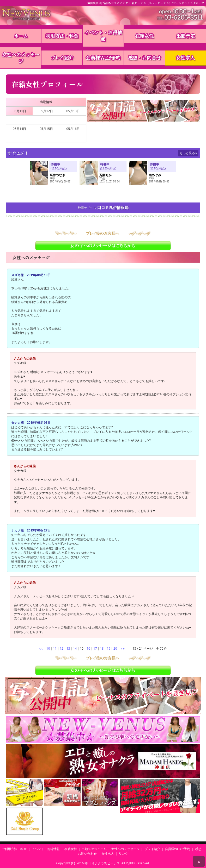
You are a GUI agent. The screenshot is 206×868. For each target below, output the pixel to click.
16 (88, 648)
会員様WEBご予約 (178, 849)
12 (62, 648)
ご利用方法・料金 (14, 849)
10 (48, 648)
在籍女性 (144, 36)
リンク (123, 854)
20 (115, 648)
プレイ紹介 (62, 58)
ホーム (21, 36)
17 (95, 648)
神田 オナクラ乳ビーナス (102, 863)
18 (102, 648)
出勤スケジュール (94, 849)
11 (55, 648)
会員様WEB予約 (103, 58)
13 (68, 648)
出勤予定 (186, 36)
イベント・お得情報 (103, 36)
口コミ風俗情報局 (113, 208)
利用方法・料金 (62, 36)
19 (108, 648)
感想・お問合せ (144, 58)
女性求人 (185, 58)
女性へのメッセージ (21, 58)
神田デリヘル (87, 208)
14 (75, 648)
